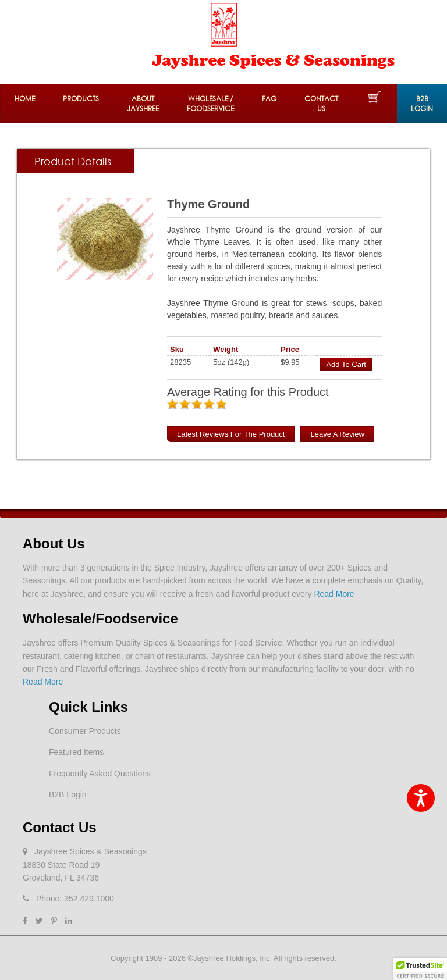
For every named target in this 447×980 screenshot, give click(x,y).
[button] (420, 969)
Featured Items (76, 752)
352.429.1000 (89, 899)
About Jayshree (143, 104)
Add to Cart (346, 364)
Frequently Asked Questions (100, 774)
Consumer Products (85, 731)
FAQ (269, 99)
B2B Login (422, 104)
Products (81, 99)
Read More (334, 594)
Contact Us (321, 104)
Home (25, 99)
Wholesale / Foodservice (210, 104)
